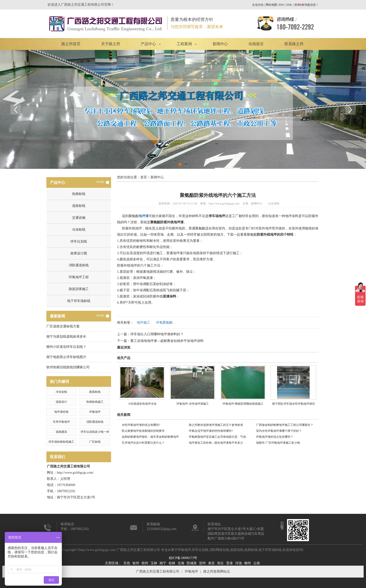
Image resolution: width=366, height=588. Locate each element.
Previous (15, 109)
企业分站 (258, 5)
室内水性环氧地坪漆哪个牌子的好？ (279, 431)
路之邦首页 (71, 44)
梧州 (145, 563)
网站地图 (271, 5)
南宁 (163, 563)
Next (351, 109)
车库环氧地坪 (61, 422)
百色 (127, 563)
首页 (144, 177)
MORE (103, 182)
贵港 (229, 563)
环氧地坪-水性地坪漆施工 (193, 404)
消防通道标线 (79, 265)
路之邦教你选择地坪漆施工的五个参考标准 (216, 425)
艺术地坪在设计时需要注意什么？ (143, 443)
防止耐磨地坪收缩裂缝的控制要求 (143, 431)
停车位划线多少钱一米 (95, 432)
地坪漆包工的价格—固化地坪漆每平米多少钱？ (216, 443)
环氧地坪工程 (79, 277)
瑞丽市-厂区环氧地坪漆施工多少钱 (278, 443)
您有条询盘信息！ (307, 5)
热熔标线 (79, 194)
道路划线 (237, 550)
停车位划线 (79, 241)
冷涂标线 (79, 230)
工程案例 (184, 44)
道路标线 (79, 206)
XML (289, 5)
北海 (181, 563)
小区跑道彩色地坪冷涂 (142, 404)
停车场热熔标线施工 (61, 442)
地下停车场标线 (79, 301)
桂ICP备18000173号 (183, 558)
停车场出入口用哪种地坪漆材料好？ (157, 334)
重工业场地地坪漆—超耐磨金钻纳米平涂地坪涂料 (167, 341)
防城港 (192, 563)
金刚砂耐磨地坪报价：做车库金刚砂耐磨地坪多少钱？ (150, 437)
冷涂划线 (61, 392)
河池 (239, 563)
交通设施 (79, 218)
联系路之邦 (294, 44)
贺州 (202, 563)
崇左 (220, 563)
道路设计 (61, 402)
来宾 (211, 563)
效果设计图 (79, 253)
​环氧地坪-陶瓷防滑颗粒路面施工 (243, 404)
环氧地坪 (95, 412)
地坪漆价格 (61, 412)
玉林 (154, 563)
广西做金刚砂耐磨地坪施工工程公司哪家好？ (285, 425)
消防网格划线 (219, 550)
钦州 (136, 563)
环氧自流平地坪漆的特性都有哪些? (211, 431)
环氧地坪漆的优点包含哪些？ (275, 437)
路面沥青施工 (79, 289)
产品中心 (148, 44)
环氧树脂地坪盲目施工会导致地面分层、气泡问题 (217, 437)
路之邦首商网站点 (217, 571)
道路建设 (61, 432)
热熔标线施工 (95, 402)
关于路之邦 (111, 44)
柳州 (248, 563)
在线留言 (256, 44)
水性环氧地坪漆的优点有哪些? (141, 425)
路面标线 (95, 392)
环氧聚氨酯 (164, 323)
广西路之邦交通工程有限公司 (158, 571)
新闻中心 (220, 44)
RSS (281, 5)
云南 (257, 563)
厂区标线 (95, 442)
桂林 (172, 563)
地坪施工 (143, 323)
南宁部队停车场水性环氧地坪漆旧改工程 (293, 406)
